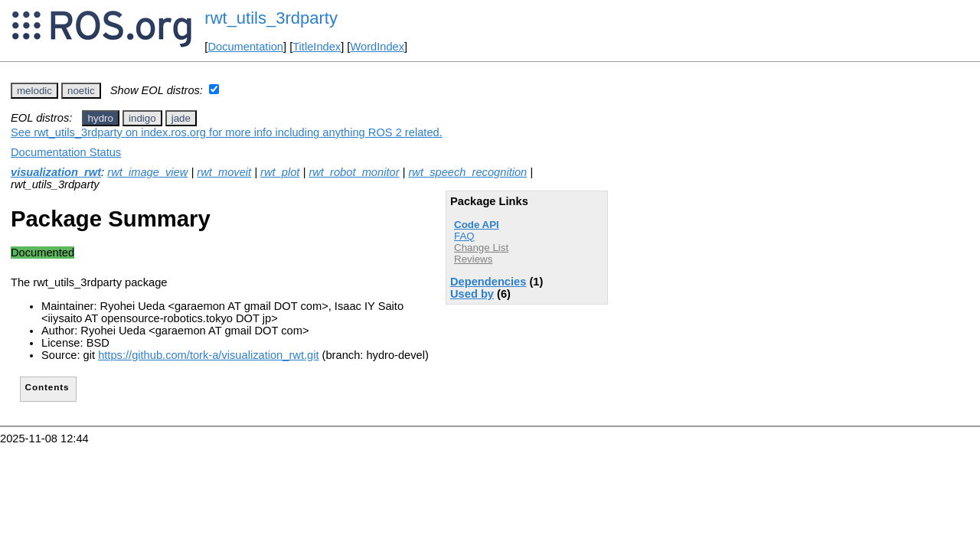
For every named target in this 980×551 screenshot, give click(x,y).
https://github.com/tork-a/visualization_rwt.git (208, 355)
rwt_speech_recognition (467, 172)
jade (181, 118)
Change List (481, 248)
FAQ (464, 236)
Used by (472, 294)
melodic (34, 91)
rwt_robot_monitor (354, 172)
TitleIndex (317, 47)
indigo (142, 118)
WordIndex (377, 47)
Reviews (473, 259)
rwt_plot (280, 172)
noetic (81, 91)
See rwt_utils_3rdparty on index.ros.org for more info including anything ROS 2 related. (227, 132)
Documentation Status (66, 152)
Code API (477, 225)
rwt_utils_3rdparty (271, 18)
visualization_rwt (56, 172)
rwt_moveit (224, 172)
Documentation (245, 47)
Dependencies (488, 282)
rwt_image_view (147, 172)
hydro (101, 118)
